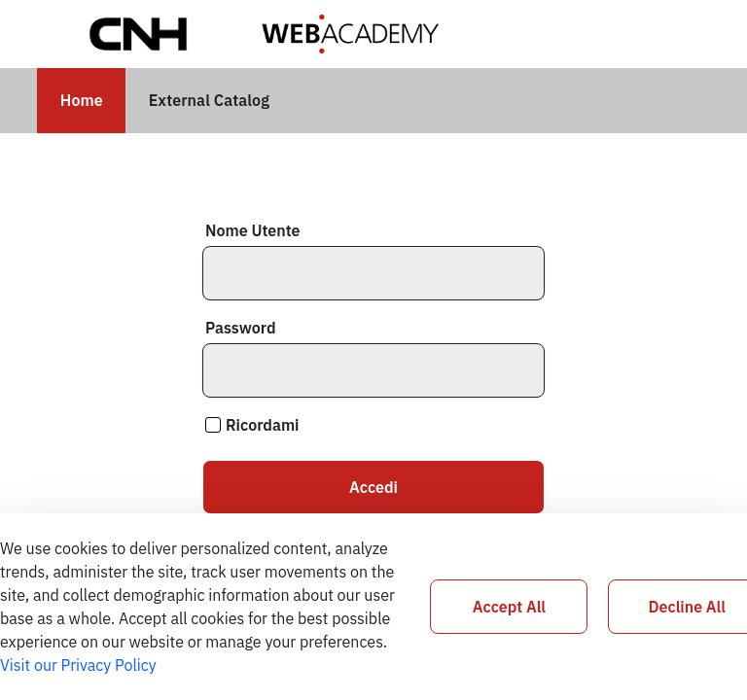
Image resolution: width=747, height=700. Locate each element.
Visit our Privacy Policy (78, 665)
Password (240, 328)
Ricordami (252, 425)
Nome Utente (253, 230)
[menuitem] (81, 101)
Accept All (509, 607)
